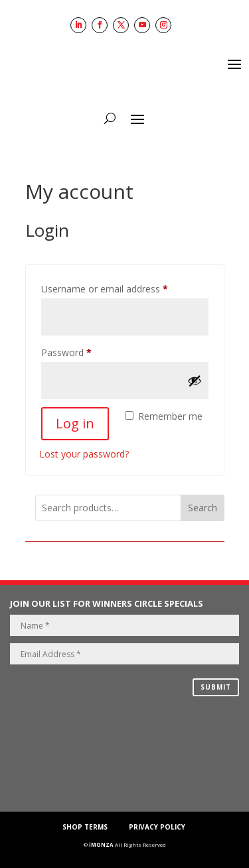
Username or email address (123, 287)
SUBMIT (216, 687)
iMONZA (101, 844)
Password (85, 351)
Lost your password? (84, 454)
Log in (75, 423)
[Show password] (195, 381)
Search (203, 508)
